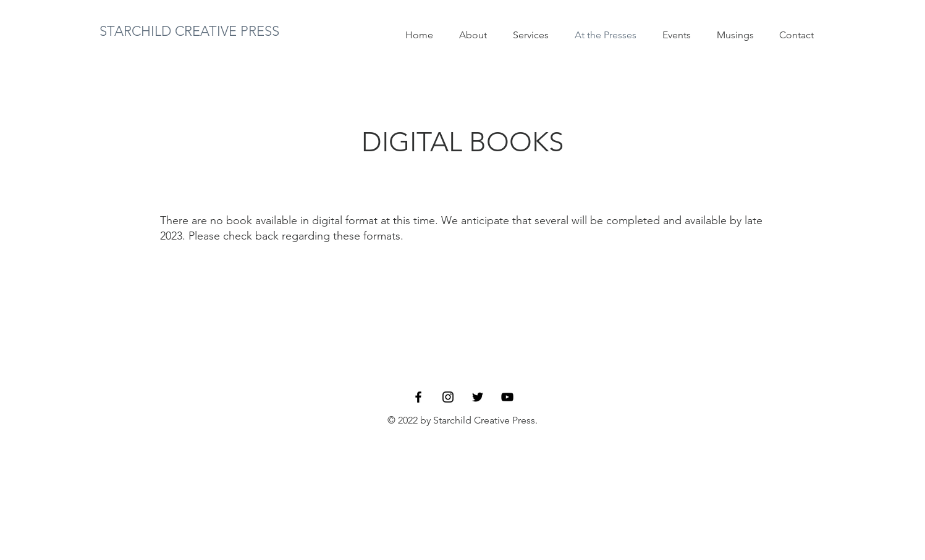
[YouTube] (507, 397)
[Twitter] (478, 397)
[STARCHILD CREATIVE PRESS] (190, 31)
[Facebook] (418, 397)
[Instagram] (448, 397)
